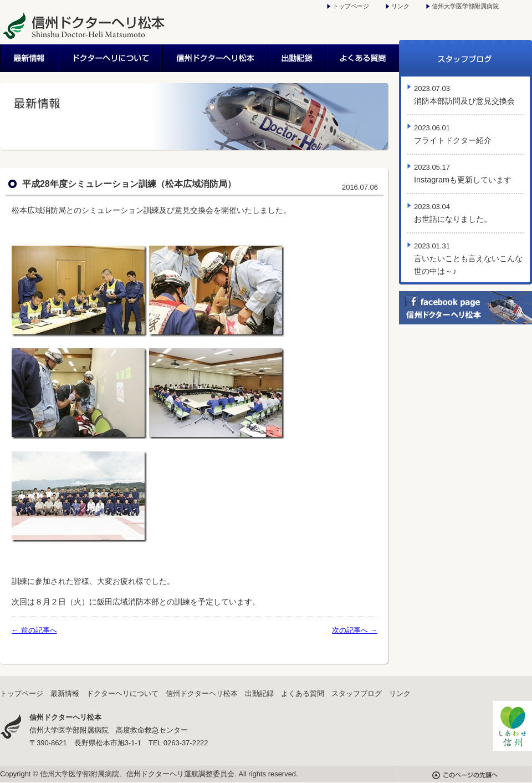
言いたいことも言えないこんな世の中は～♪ (468, 259)
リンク (400, 6)
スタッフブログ (465, 58)
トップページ (351, 6)
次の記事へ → (355, 630)
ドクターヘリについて (111, 58)
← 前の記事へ (34, 630)
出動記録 (297, 58)
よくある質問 (363, 58)
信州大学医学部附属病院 (465, 6)
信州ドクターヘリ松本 (216, 58)
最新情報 (29, 58)
